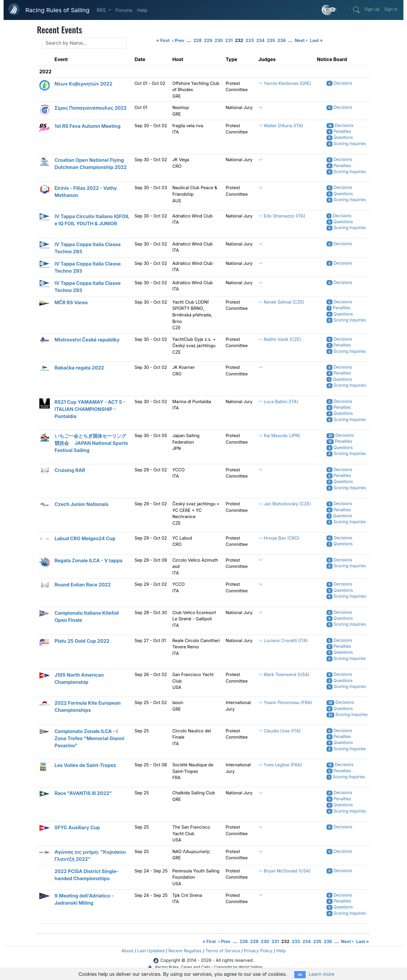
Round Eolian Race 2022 (83, 585)
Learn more (321, 974)
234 (260, 40)
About (127, 951)
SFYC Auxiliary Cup (77, 827)
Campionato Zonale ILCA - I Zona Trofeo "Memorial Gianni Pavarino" (89, 738)
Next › (301, 40)
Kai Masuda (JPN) (279, 435)
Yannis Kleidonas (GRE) (285, 83)
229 (208, 40)
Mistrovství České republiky (87, 340)
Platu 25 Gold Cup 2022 (82, 641)
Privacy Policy (258, 951)
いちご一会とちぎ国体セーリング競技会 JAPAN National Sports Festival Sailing (91, 443)
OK (300, 975)
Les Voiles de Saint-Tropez (85, 765)
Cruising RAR (70, 470)
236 (282, 40)
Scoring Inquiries (346, 144)
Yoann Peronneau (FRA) (285, 702)
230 (219, 40)
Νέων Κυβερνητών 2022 (83, 84)
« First (163, 40)
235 (271, 40)
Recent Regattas (185, 951)
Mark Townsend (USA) (284, 674)
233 (250, 40)
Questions (340, 137)
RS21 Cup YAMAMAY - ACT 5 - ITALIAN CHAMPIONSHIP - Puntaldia (90, 409)
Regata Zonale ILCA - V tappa (89, 560)
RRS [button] (102, 10)
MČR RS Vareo (71, 302)
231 (229, 40)
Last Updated (151, 951)
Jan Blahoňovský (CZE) (285, 504)
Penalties (339, 131)
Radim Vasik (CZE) (280, 339)
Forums (124, 10)
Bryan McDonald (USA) (285, 871)
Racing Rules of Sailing (57, 10)
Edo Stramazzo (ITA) (282, 216)
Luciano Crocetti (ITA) (283, 640)
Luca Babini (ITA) (278, 402)
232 (239, 40)
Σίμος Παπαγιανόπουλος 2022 (91, 108)
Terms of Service (223, 951)
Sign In (391, 9)
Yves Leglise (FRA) (280, 765)
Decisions (339, 83)
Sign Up (372, 9)
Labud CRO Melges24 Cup (85, 538)
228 (198, 40)
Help (142, 10)
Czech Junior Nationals (82, 504)
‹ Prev (178, 40)
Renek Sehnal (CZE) (281, 302)
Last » (316, 40)
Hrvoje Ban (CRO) (279, 538)
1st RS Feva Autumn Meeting (88, 126)
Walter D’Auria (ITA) (281, 126)
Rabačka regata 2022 (79, 368)
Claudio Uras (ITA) (280, 731)
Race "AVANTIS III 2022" (83, 793)
